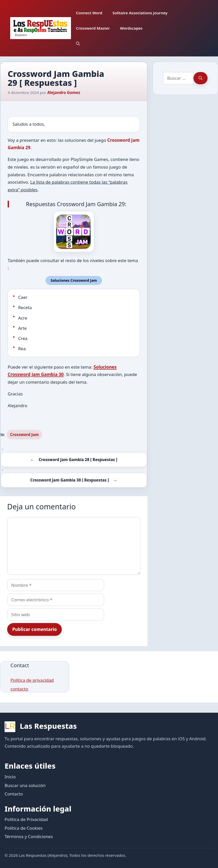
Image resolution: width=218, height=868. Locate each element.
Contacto (14, 793)
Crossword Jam (24, 434)
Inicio (10, 776)
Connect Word (89, 13)
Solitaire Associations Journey (140, 13)
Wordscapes (131, 28)
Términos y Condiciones (29, 836)
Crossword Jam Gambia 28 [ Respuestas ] (78, 459)
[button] (78, 43)
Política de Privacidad (26, 819)
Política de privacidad (32, 679)
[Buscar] (201, 78)
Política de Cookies (24, 827)
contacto (19, 688)
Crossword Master (93, 28)
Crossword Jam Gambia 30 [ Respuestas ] (70, 479)
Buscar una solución (25, 785)
